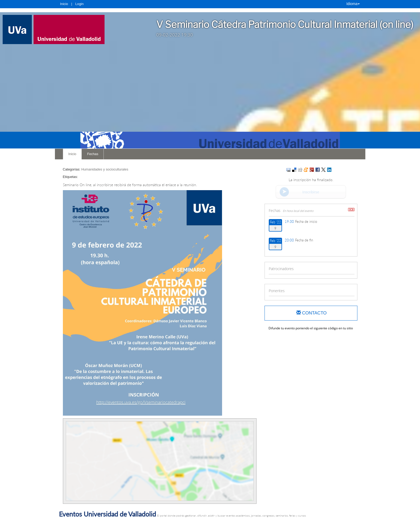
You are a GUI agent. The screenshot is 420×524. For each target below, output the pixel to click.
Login (79, 4)
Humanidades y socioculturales (105, 169)
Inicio (64, 4)
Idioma (353, 4)
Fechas (93, 154)
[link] (67, 29)
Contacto (311, 313)
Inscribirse (311, 192)
